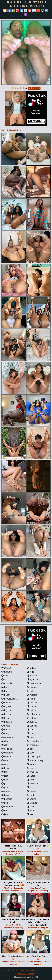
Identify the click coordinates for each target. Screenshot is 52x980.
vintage (32, 803)
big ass (6, 706)
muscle (32, 703)
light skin (33, 680)
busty (5, 733)
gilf (4, 784)
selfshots (33, 745)
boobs (6, 726)
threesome (34, 784)
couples (7, 749)
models (32, 695)
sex (30, 749)
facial (5, 768)
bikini (5, 718)
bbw (5, 691)
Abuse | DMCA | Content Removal (19, 970)
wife (30, 811)
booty (6, 730)
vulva (31, 807)
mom (31, 699)
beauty (6, 703)
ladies (31, 668)
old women (34, 714)
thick (31, 780)
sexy (31, 753)
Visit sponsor (34, 88)
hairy (5, 795)
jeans (5, 814)
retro (31, 737)
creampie (7, 753)
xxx (30, 814)
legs (31, 672)
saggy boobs (35, 741)
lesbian (32, 676)
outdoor (32, 718)
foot (5, 780)
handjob (7, 799)
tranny (32, 791)
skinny (32, 764)
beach (6, 695)
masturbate (34, 683)
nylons (32, 710)
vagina (32, 799)
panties (32, 726)
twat (31, 795)
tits (30, 787)
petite (31, 730)
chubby (6, 741)
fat (4, 772)
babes (6, 687)
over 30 (32, 722)
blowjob (7, 722)
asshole (7, 683)
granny (6, 791)
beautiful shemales (12, 699)
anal (5, 676)
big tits (6, 714)
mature (32, 687)
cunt (5, 760)
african (6, 668)
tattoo (31, 776)
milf (30, 691)
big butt (6, 710)
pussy (31, 733)
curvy (5, 764)
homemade (8, 807)
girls (5, 787)
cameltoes (8, 737)
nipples (32, 706)
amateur (7, 672)
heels (5, 803)
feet (5, 776)
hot (4, 811)
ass (5, 680)
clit (4, 745)
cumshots (8, 757)
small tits (33, 772)
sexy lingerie (35, 757)
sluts (31, 768)
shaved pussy (35, 760)
